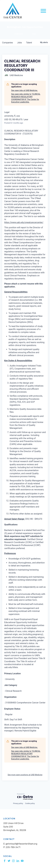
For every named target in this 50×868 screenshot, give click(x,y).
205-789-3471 (13, 848)
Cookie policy (30, 803)
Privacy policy (18, 803)
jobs (20, 43)
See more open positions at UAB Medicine (25, 775)
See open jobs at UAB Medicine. (24, 90)
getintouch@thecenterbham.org (21, 844)
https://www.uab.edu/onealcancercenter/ (24, 222)
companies (8, 43)
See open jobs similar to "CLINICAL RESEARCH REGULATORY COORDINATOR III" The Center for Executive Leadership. (26, 98)
